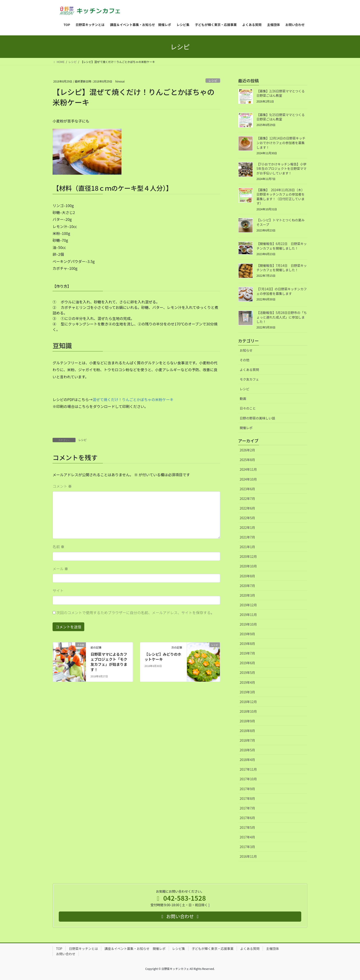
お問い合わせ (66, 954)
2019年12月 (248, 605)
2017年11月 (248, 769)
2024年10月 (248, 479)
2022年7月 (247, 499)
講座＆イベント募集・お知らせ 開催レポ (135, 949)
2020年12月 (248, 556)
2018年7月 (247, 740)
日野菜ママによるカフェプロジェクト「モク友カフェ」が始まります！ (109, 662)
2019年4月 (247, 682)
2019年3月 (247, 692)
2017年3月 (247, 847)
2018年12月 (248, 702)
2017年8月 (247, 798)
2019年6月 (247, 663)
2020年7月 (247, 586)
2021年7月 (247, 537)
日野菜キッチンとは (83, 949)
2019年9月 (247, 634)
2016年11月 (248, 856)
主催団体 (273, 949)
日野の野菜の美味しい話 (257, 418)
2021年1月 (247, 547)
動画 (243, 399)
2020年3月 (247, 595)
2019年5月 (247, 672)
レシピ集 (179, 949)
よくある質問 (249, 370)
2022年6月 (247, 508)
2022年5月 (247, 518)
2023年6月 (247, 489)
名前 (59, 547)
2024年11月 (248, 469)
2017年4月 (247, 837)
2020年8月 (247, 576)
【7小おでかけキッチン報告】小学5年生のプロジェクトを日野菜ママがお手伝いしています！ (281, 169)
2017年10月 (248, 779)
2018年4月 (247, 760)
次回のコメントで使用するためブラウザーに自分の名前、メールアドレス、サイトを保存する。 (135, 612)
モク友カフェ (249, 379)
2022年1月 (247, 527)
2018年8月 (247, 731)
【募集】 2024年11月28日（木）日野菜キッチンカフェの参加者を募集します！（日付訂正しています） (281, 197)
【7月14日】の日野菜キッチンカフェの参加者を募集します (282, 291)
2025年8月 (247, 460)
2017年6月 (247, 818)
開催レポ (246, 428)
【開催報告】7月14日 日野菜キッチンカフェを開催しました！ (282, 268)
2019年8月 (247, 644)
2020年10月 (248, 566)
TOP (59, 949)
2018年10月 (248, 711)
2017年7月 (247, 808)
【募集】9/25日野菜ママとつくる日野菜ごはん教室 (281, 117)
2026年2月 (247, 450)
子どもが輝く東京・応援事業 (213, 949)
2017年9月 (247, 789)
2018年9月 (247, 721)
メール (60, 569)
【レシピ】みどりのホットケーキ (163, 657)
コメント (62, 486)
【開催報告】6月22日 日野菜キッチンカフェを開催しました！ (282, 246)
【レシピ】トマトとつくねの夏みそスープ (280, 222)
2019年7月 (247, 653)
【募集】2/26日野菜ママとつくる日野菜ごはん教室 (281, 93)
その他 (245, 360)
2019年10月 (248, 624)
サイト (58, 590)
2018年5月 (247, 750)
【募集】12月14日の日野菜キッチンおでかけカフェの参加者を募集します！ (281, 143)
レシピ (213, 81)
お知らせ (246, 350)
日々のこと (248, 408)
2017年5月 (247, 827)
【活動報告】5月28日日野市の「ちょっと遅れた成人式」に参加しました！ (282, 317)
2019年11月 (248, 615)
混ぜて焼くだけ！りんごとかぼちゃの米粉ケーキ (133, 399)
